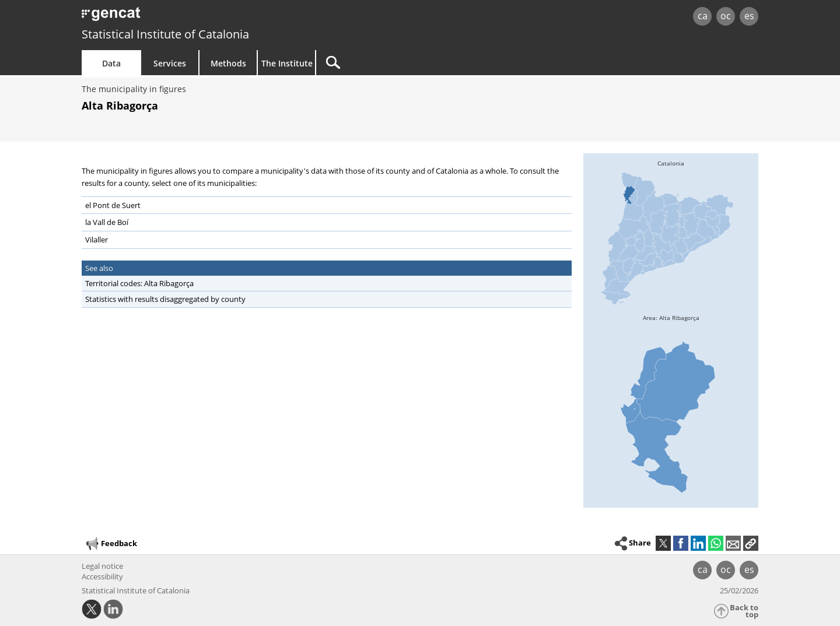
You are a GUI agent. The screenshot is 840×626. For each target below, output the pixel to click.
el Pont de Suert (113, 205)
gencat (217, 17)
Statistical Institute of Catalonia (165, 34)
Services (170, 63)
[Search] (415, 63)
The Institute (287, 63)
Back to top (744, 611)
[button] (751, 543)
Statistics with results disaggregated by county (165, 299)
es (749, 16)
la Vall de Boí (107, 222)
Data (111, 63)
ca (703, 16)
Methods (228, 63)
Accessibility (102, 576)
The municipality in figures (134, 89)
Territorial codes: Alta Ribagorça (139, 283)
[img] (671, 241)
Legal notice (102, 566)
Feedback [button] (111, 544)
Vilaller (97, 240)
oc (726, 16)
